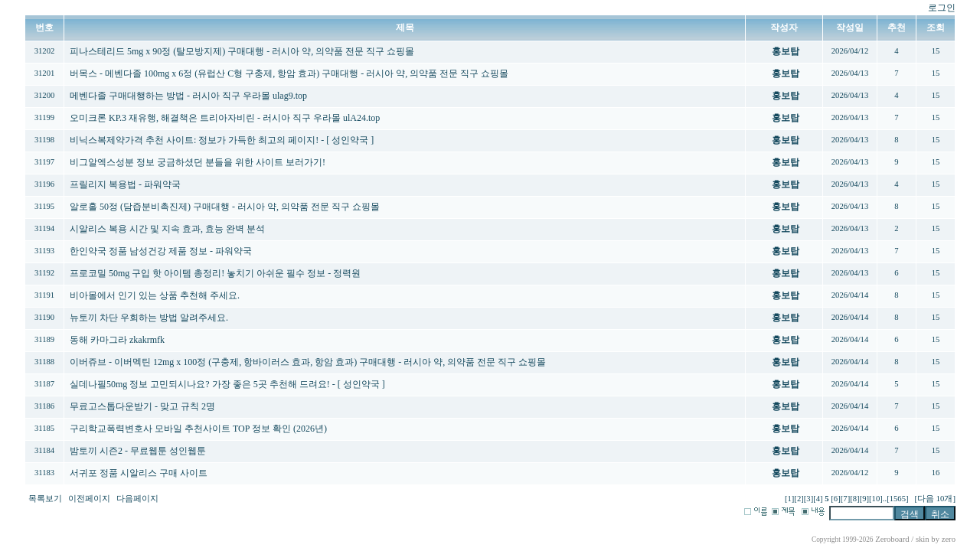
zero (949, 539)
